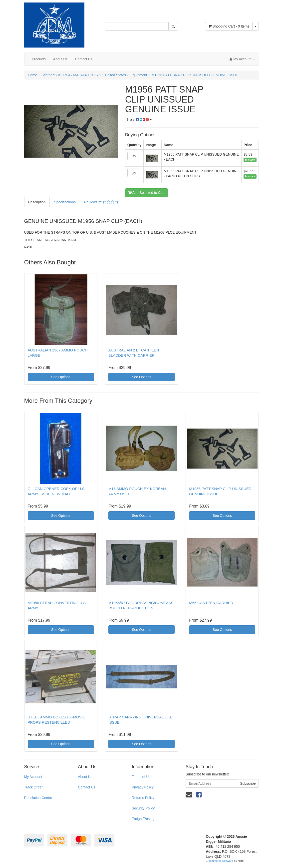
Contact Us (84, 59)
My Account (33, 777)
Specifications (65, 202)
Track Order (33, 787)
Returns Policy (143, 798)
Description (37, 202)
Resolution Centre (38, 798)
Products (39, 59)
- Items (229, 26)
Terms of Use (142, 777)
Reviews (101, 202)
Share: (139, 120)
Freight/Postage (144, 819)
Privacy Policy (143, 787)
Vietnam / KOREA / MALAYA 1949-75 (72, 75)
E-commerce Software (219, 861)
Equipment (139, 75)
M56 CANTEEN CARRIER (211, 603)
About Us (60, 59)
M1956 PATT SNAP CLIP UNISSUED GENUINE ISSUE (195, 75)
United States (115, 75)
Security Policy (143, 808)
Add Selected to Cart (146, 193)
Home (33, 75)
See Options (61, 377)
